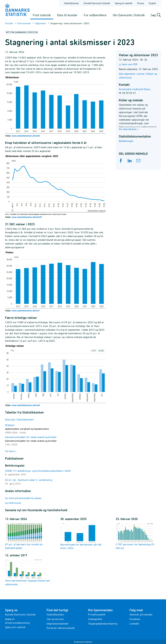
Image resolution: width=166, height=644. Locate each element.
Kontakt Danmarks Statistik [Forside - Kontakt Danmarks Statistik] (97, 3)
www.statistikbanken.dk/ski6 (26, 136)
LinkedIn (134, 624)
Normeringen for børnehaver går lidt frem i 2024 (81, 536)
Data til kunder (67, 15)
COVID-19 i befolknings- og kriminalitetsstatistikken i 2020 (38, 471)
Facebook (135, 619)
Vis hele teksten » (129, 129)
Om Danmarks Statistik (129, 15)
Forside (9, 23)
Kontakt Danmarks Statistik (20, 614)
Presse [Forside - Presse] (141, 3)
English (152, 3)
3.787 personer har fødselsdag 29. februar (135, 536)
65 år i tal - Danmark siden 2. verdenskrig (29, 480)
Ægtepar (27, 429)
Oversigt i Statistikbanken (19, 419)
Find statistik (42, 15)
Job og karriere (55, 619)
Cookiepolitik (95, 619)
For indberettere (95, 15)
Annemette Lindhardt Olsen (134, 89)
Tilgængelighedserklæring (103, 624)
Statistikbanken (71, 3)
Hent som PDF (130, 64)
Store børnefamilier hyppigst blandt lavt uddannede (27, 572)
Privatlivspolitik (97, 614)
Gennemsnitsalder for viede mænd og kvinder (31, 441)
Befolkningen (126, 141)
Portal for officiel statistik (61, 628)
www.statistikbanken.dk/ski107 (27, 217)
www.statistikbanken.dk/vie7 (26, 311)
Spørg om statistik (15, 627)
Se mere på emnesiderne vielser (23, 498)
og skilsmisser (13, 503)
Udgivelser (41, 23)
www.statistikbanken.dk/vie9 (26, 405)
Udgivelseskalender (58, 624)
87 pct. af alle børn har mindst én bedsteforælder (24, 536)
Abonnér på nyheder (141, 614)
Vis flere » (11, 451)
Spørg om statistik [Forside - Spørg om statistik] (124, 3)
